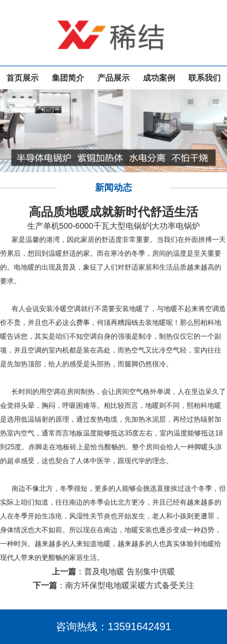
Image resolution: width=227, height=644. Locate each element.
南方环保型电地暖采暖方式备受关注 (130, 585)
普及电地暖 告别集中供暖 (130, 571)
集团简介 (68, 78)
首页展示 (22, 78)
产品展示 (113, 78)
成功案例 (159, 78)
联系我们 (205, 78)
